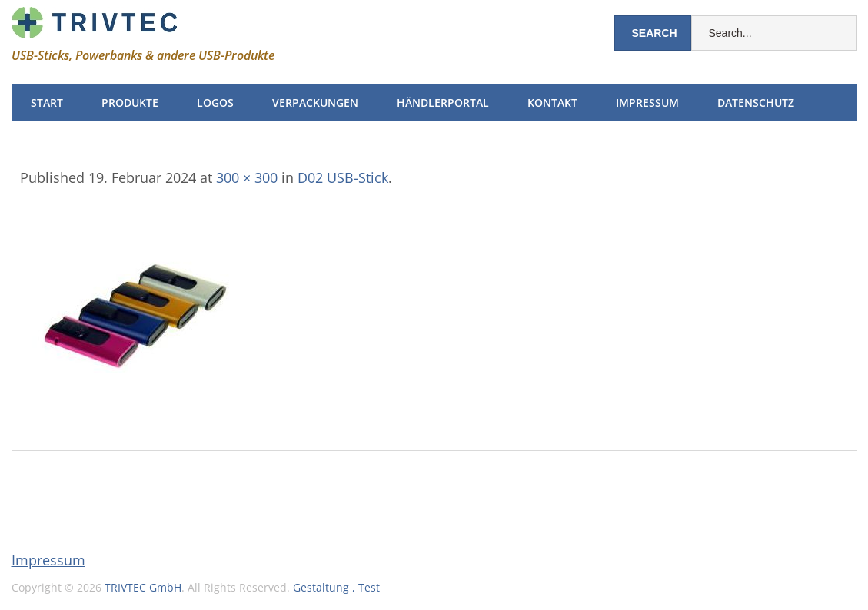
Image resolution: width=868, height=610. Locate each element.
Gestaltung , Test (336, 587)
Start (47, 103)
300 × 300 (247, 177)
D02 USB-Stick (343, 177)
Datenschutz (756, 103)
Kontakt (552, 103)
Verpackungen (315, 103)
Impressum (647, 103)
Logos (215, 103)
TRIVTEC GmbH (143, 587)
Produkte (130, 103)
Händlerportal (443, 103)
